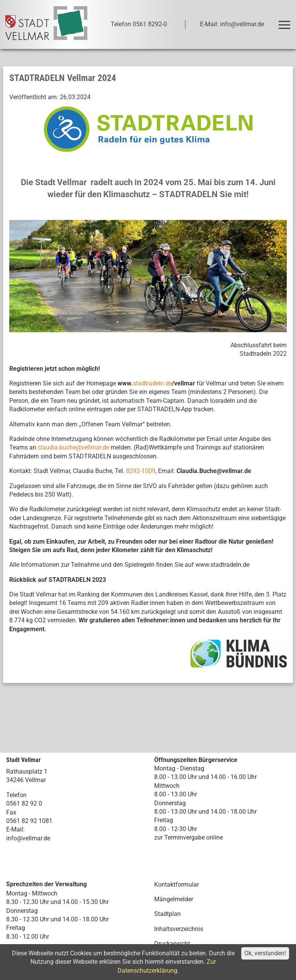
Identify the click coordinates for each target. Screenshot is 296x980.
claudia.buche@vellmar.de (73, 447)
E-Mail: (15, 829)
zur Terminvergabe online (188, 837)
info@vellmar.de (28, 838)
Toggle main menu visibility (286, 21)
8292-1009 (141, 471)
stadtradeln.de (152, 383)
